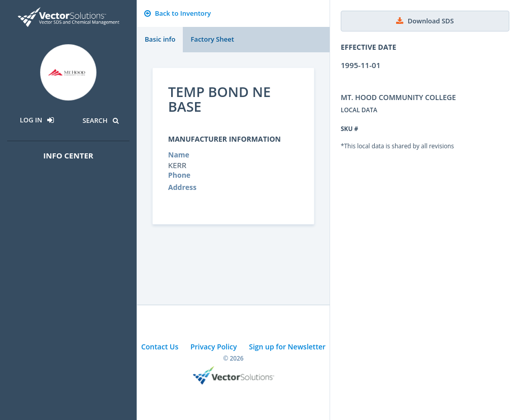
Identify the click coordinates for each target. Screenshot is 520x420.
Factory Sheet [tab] (212, 39)
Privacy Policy (214, 347)
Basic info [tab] (160, 39)
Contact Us (160, 347)
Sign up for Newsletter (287, 347)
